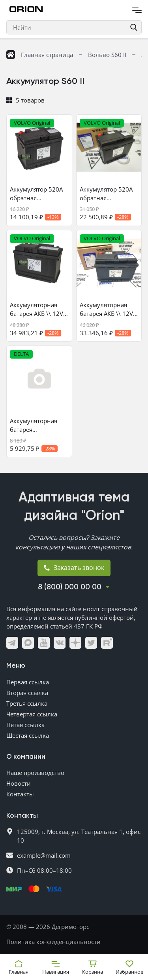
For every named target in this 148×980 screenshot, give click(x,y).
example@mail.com (44, 855)
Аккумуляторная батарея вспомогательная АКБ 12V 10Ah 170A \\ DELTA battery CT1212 (37, 425)
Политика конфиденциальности (53, 942)
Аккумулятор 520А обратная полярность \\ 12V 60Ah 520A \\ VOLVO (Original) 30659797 (39, 194)
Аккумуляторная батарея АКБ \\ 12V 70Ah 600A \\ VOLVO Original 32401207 (109, 309)
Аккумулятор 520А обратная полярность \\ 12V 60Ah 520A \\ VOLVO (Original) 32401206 (109, 194)
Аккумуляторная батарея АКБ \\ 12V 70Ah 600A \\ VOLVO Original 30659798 (39, 309)
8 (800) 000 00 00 (70, 587)
